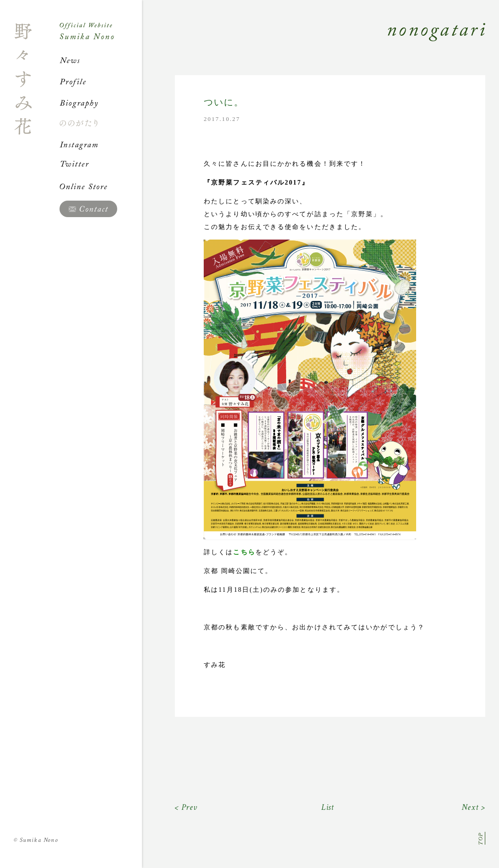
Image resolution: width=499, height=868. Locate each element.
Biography (101, 103)
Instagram (101, 144)
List (328, 807)
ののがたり (101, 123)
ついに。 (224, 102)
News (101, 60)
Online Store (101, 186)
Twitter (101, 165)
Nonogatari (314, 42)
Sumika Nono (36, 840)
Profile (101, 82)
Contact (88, 209)
